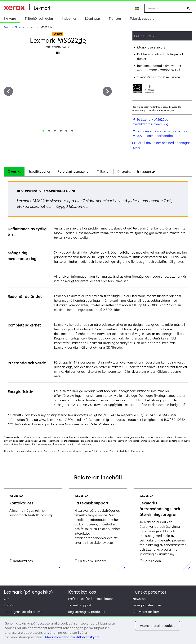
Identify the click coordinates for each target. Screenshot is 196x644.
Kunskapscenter (149, 592)
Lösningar (93, 19)
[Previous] (8, 91)
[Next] (107, 91)
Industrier (69, 19)
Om (7, 599)
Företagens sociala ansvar (23, 612)
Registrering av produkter (87, 612)
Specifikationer (39, 171)
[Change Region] (137, 8)
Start (27, 7)
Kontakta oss (82, 592)
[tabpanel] (98, 304)
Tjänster (115, 19)
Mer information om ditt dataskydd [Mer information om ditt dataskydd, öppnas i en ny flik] (72, 637)
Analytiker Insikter (146, 612)
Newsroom (140, 599)
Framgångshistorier (147, 605)
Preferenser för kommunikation (91, 599)
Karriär (9, 605)
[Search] (188, 8)
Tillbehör (103, 171)
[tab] (43, 131)
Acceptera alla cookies (158, 626)
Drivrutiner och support (136, 172)
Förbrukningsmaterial (73, 171)
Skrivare (10, 19)
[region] (98, 630)
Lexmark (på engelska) (28, 592)
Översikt (14, 171)
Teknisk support (142, 19)
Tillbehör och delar (39, 19)
